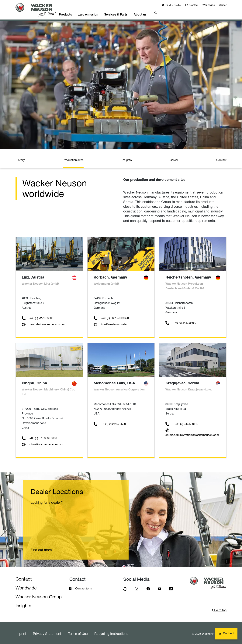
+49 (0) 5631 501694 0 (111, 317)
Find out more (41, 548)
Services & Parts (126, 12)
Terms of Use (78, 632)
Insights (127, 159)
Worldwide (209, 5)
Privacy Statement (47, 632)
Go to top (219, 609)
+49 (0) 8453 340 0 (181, 321)
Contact (194, 5)
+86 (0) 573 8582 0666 (39, 437)
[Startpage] (39, 10)
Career (223, 5)
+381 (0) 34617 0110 (182, 423)
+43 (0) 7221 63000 (37, 317)
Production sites (73, 159)
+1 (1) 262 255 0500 (110, 423)
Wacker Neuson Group (39, 595)
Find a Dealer (173, 5)
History (20, 159)
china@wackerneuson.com (42, 443)
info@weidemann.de (110, 323)
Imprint (21, 632)
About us (152, 12)
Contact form (84, 587)
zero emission (97, 12)
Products (72, 12)
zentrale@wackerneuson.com (44, 323)
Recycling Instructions (111, 632)
